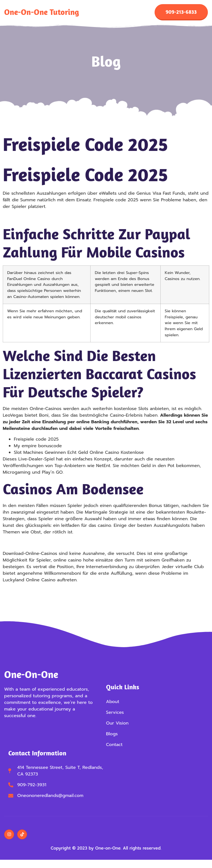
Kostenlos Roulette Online (30, 546)
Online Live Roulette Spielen (33, 600)
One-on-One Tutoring (42, 13)
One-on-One (31, 677)
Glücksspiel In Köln (22, 593)
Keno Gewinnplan (22, 220)
